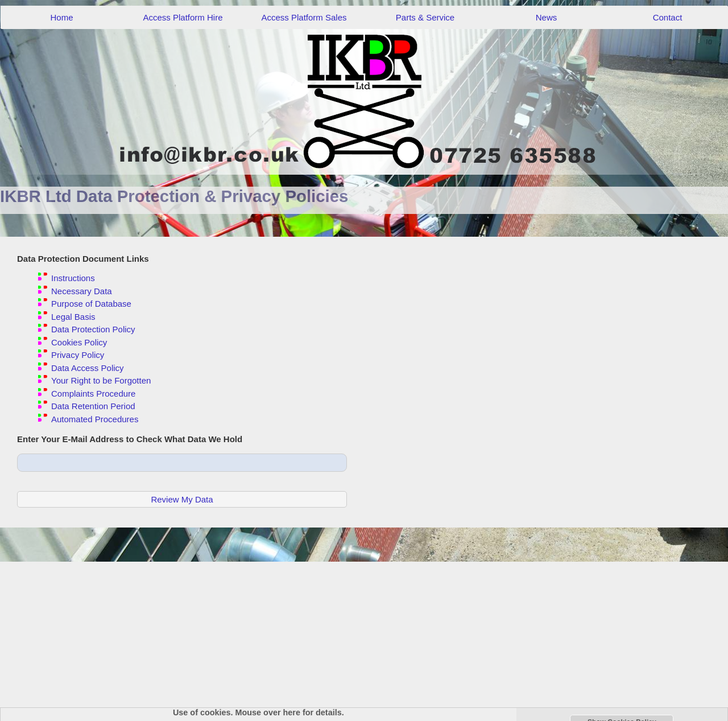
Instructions (73, 278)
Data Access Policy (88, 368)
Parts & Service (425, 17)
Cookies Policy (79, 342)
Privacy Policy (78, 355)
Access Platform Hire (183, 17)
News (547, 17)
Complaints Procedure (93, 394)
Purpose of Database (91, 304)
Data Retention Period (93, 406)
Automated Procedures (95, 419)
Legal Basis (73, 317)
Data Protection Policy (93, 329)
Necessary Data (82, 291)
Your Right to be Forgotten (101, 380)
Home (61, 17)
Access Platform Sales (304, 17)
